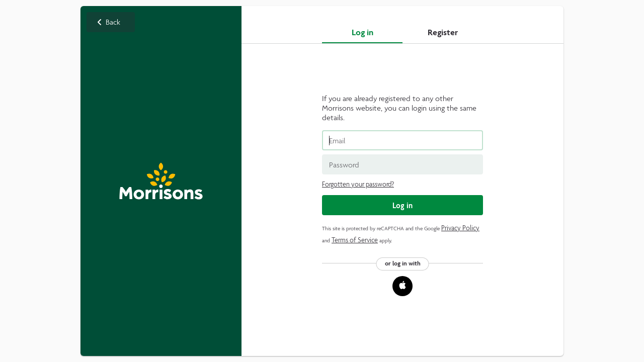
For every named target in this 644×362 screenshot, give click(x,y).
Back (161, 181)
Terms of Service (355, 240)
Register (443, 32)
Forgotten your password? (358, 184)
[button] (403, 286)
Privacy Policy (460, 228)
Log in (363, 32)
